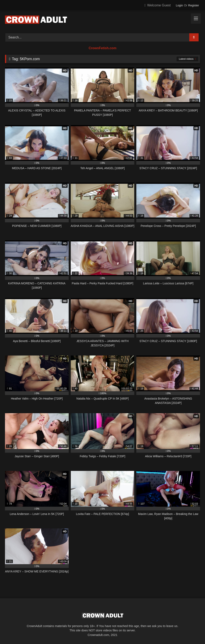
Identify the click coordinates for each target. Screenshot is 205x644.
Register (194, 5)
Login (179, 5)
